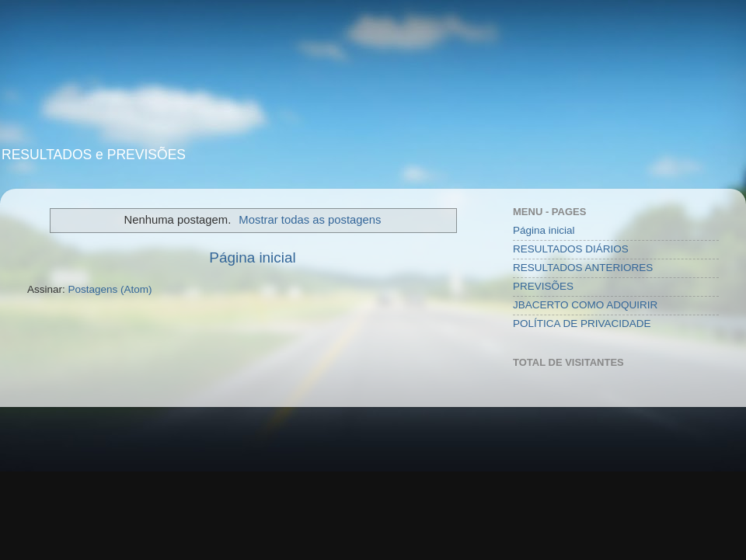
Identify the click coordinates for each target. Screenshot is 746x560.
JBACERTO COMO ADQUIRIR (585, 305)
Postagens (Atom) (110, 289)
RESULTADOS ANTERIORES (583, 268)
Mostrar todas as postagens (310, 220)
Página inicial (252, 257)
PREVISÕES (543, 286)
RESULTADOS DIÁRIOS (571, 249)
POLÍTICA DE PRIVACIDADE (582, 323)
